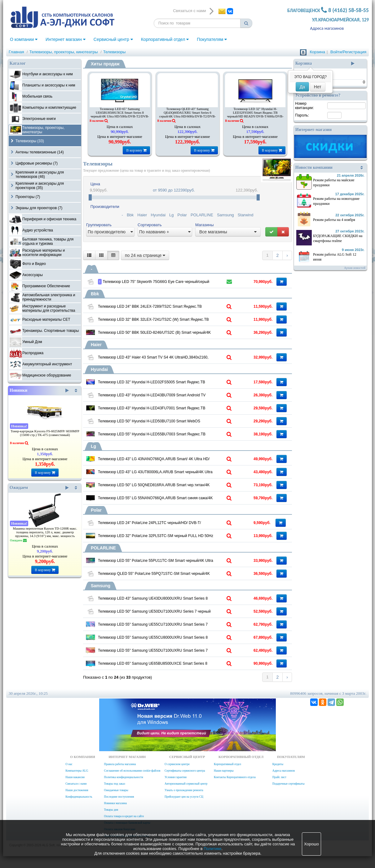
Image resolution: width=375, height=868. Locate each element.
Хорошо (311, 844)
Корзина (317, 52)
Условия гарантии (176, 777)
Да (302, 87)
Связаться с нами (76, 784)
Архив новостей (355, 268)
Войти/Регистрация (348, 52)
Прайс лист (279, 777)
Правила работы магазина (120, 764)
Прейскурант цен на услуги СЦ (184, 797)
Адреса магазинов (327, 28)
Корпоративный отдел (165, 39)
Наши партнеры (224, 771)
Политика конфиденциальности (123, 777)
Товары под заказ (114, 784)
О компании (24, 39)
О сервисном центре (177, 764)
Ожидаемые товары (116, 790)
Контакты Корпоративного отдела (235, 777)
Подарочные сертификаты (289, 784)
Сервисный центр (113, 39)
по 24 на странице (145, 255)
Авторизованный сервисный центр (186, 784)
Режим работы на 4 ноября (334, 220)
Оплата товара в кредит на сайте (124, 816)
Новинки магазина (115, 803)
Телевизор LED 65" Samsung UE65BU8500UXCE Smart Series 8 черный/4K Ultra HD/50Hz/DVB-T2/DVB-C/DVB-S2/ (120, 115)
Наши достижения (77, 790)
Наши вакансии (75, 777)
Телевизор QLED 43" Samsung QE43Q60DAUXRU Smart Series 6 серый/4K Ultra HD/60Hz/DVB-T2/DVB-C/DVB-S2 (187, 115)
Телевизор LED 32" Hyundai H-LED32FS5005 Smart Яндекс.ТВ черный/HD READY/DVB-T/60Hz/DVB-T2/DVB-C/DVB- (255, 115)
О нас (69, 764)
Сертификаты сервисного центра (185, 771)
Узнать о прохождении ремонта (184, 790)
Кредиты (278, 764)
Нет (318, 87)
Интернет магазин (66, 39)
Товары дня (111, 810)
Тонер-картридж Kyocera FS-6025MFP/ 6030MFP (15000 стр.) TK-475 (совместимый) (45, 433)
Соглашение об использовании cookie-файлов (132, 771)
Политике (212, 849)
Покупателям (212, 39)
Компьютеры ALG (77, 771)
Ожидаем (39, 488)
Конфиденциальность (79, 797)
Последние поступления (119, 797)
